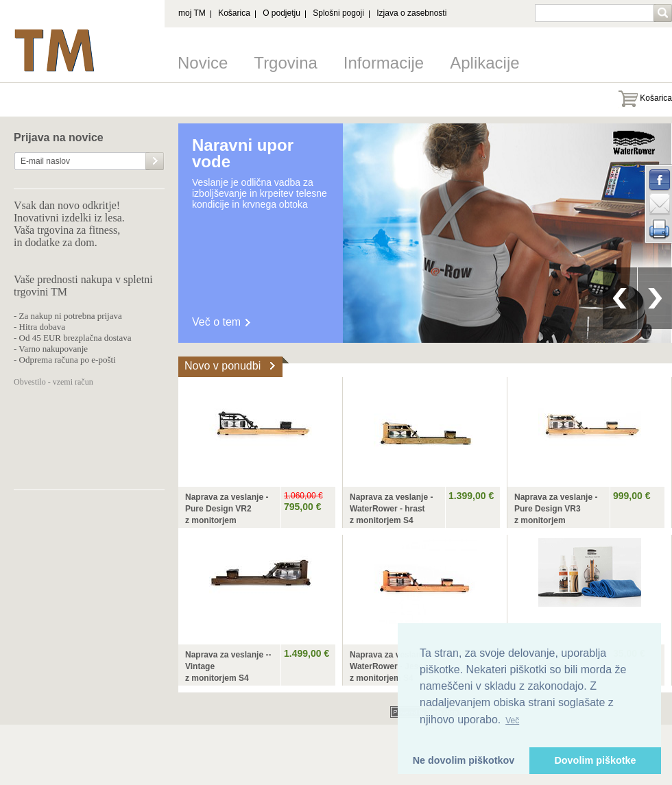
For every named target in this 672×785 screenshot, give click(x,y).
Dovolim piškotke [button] (595, 760)
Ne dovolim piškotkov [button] (464, 760)
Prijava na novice (59, 138)
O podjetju (281, 13)
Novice (203, 63)
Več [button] (512, 721)
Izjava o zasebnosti (411, 13)
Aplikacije (484, 63)
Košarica (234, 13)
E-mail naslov (45, 161)
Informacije (384, 63)
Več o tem (216, 322)
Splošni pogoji (338, 13)
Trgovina (285, 63)
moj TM (192, 13)
